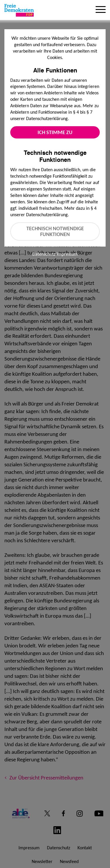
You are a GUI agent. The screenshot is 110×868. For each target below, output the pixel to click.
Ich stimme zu (55, 132)
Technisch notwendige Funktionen (55, 232)
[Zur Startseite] (19, 10)
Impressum (67, 254)
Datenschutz (44, 254)
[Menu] (101, 10)
